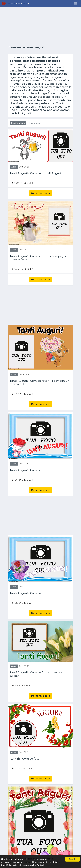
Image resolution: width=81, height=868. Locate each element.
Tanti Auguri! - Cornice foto (28, 470)
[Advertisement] (40, 26)
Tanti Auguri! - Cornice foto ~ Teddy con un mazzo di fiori (39, 382)
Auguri (14, 167)
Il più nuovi (34, 123)
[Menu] (76, 3)
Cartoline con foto (21, 47)
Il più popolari (18, 123)
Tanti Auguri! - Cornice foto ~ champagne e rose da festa (40, 258)
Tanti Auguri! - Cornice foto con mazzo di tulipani (38, 674)
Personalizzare (41, 193)
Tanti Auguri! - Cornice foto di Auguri (35, 173)
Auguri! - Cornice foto (25, 759)
